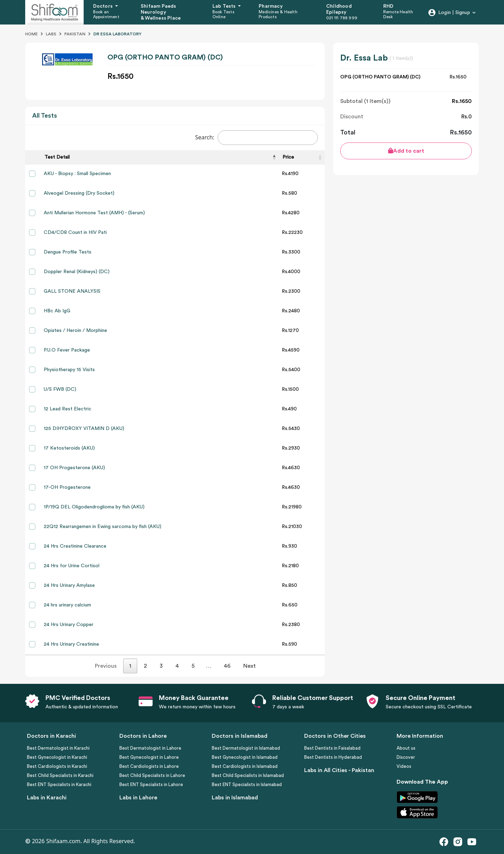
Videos (404, 766)
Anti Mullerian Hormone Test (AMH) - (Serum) (94, 213)
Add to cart (406, 151)
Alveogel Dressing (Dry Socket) (79, 193)
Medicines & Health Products (278, 14)
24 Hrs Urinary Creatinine (71, 644)
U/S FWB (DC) (60, 389)
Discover (406, 757)
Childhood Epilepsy (339, 9)
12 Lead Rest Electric (68, 409)
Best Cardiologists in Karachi (57, 766)
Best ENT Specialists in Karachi (59, 784)
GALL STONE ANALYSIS (72, 291)
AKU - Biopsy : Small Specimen (77, 174)
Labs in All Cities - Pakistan (339, 770)
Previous (106, 666)
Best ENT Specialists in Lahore (151, 784)
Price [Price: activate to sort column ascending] (288, 157)
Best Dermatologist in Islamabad (246, 748)
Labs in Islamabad (235, 798)
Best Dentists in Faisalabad (332, 748)
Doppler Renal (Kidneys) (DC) (77, 272)
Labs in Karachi (47, 798)
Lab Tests (225, 6)
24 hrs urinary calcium (67, 605)
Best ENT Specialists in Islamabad (247, 784)
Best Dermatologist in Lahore (150, 748)
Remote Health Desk (398, 14)
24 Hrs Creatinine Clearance (75, 546)
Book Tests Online (223, 14)
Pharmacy (271, 6)
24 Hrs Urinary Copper (69, 625)
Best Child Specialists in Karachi (60, 775)
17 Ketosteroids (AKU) (69, 448)
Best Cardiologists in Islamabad (245, 766)
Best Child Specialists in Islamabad (248, 775)
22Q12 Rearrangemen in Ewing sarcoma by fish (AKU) (103, 527)
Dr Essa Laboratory (117, 34)
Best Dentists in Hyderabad (333, 757)
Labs (51, 34)
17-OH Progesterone (67, 487)
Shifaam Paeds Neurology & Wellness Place (161, 12)
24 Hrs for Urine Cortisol (72, 566)
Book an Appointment (106, 14)
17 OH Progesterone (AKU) (74, 468)
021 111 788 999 (342, 18)
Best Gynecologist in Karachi (57, 757)
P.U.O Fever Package (67, 350)
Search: (256, 138)
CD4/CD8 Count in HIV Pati (75, 232)
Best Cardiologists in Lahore (149, 766)
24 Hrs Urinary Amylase (69, 585)
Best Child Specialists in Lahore (152, 775)
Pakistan (75, 34)
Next (250, 666)
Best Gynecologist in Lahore (149, 757)
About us (406, 748)
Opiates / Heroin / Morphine (75, 331)
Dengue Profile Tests (68, 252)
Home (31, 34)
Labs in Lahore (138, 798)
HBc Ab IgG (57, 311)
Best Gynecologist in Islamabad (245, 757)
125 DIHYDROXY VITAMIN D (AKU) (84, 429)
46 (227, 666)
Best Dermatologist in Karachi (58, 748)
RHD (388, 6)
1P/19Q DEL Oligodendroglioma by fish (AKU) (94, 507)
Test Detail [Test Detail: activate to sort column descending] (57, 157)
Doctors (104, 6)
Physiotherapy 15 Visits (69, 370)
